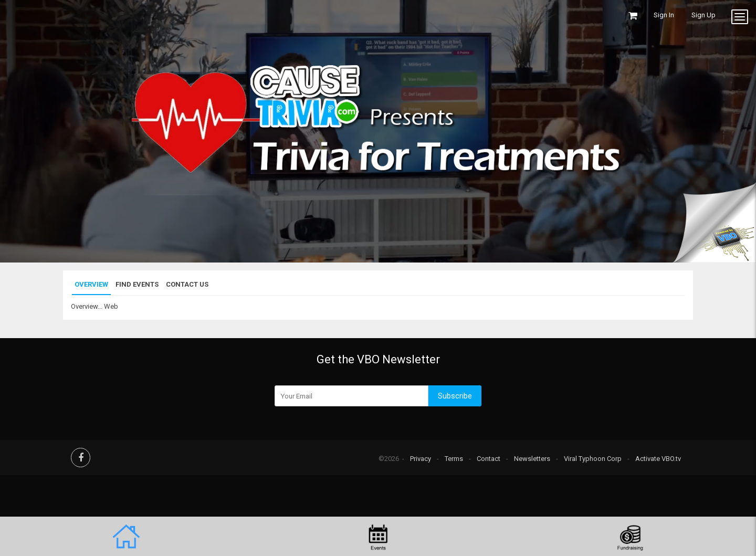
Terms (454, 459)
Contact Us (187, 284)
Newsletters (532, 459)
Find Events (137, 284)
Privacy (421, 459)
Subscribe (455, 396)
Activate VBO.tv (658, 459)
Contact (489, 459)
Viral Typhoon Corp (593, 459)
